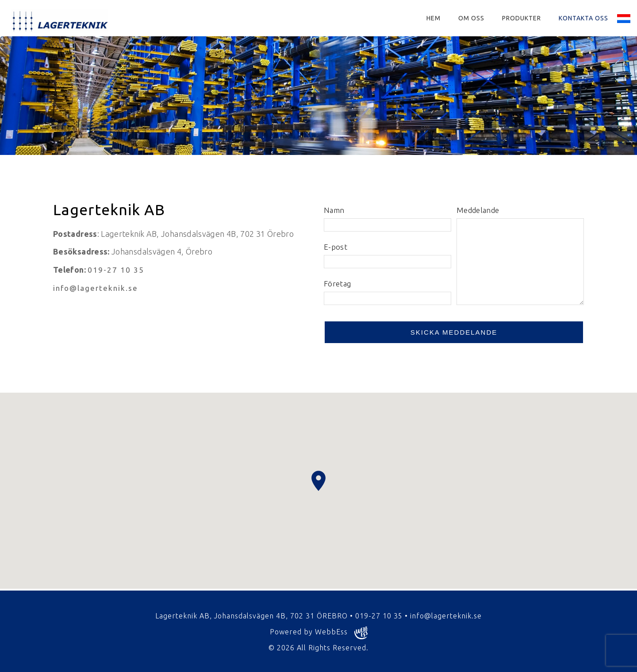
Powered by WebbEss (319, 633)
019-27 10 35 (116, 270)
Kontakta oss (583, 18)
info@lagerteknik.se (96, 288)
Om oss (471, 18)
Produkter (522, 18)
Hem (434, 18)
